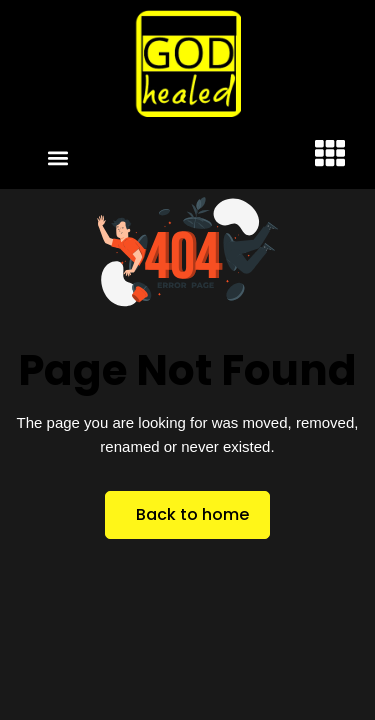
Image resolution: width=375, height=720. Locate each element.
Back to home (192, 514)
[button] (58, 157)
